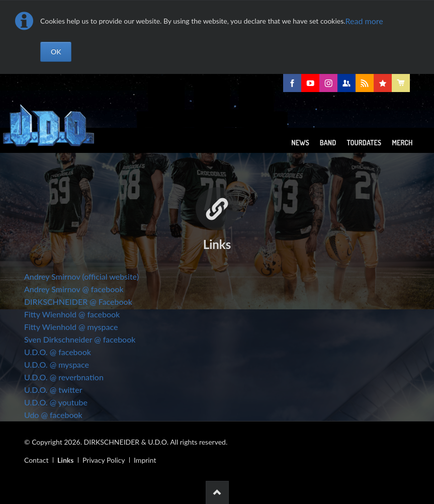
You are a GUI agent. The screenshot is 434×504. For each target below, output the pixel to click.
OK (56, 52)
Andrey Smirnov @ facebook (74, 289)
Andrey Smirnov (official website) (81, 276)
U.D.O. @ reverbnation (64, 377)
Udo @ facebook (53, 415)
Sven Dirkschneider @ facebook (80, 339)
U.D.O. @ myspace (57, 364)
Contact (36, 460)
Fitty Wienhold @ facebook (72, 314)
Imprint (145, 460)
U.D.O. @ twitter (53, 390)
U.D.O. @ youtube (56, 402)
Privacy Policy (104, 460)
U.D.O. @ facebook (58, 352)
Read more (364, 21)
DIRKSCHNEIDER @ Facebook (78, 302)
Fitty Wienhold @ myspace (71, 327)
